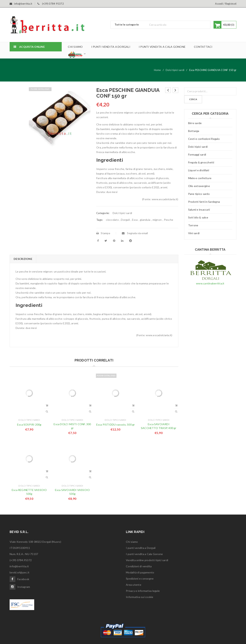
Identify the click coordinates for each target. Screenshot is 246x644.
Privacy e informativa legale (143, 591)
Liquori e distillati (199, 170)
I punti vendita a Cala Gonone (144, 554)
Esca (135, 220)
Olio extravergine (199, 186)
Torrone (193, 225)
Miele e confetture (200, 178)
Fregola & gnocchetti (201, 162)
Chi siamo (132, 542)
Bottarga (194, 131)
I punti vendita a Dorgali (141, 548)
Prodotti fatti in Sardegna (204, 202)
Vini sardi (194, 233)
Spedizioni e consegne (140, 579)
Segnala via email (135, 233)
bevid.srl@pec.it (20, 572)
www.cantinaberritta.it (210, 283)
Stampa (103, 233)
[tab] (23, 259)
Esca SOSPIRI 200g (29, 425)
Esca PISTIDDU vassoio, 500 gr (116, 425)
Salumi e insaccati (199, 210)
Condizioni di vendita (139, 566)
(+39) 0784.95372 (21, 560)
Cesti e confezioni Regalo (204, 139)
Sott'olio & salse (198, 217)
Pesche (169, 220)
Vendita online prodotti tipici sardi (147, 560)
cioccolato (112, 220)
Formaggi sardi (197, 154)
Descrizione (23, 259)
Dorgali (125, 220)
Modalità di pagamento (140, 572)
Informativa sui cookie (140, 597)
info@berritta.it (19, 566)
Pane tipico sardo (199, 194)
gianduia (145, 220)
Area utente (134, 585)
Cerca (193, 99)
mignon (157, 220)
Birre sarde (195, 123)
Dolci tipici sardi (175, 70)
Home (157, 70)
